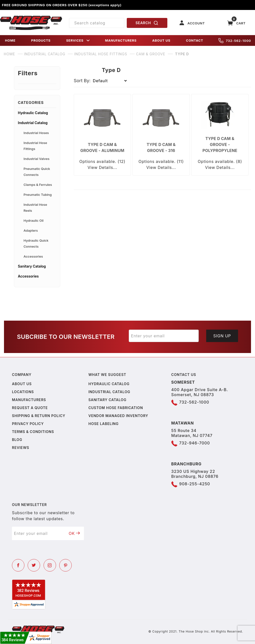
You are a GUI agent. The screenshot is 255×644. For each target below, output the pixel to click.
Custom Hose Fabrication (116, 408)
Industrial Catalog (33, 123)
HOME (10, 40)
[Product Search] (97, 23)
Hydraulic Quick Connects (36, 243)
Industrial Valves (37, 159)
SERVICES (78, 40)
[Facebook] (18, 565)
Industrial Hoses (36, 133)
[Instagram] (50, 565)
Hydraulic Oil (34, 220)
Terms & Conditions (33, 432)
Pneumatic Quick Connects (37, 172)
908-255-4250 (195, 484)
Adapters (31, 230)
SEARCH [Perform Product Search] (147, 23)
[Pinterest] (65, 565)
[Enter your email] (164, 336)
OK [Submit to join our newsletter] (74, 533)
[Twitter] (34, 565)
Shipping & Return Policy (39, 416)
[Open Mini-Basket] (237, 23)
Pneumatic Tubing (38, 195)
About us (22, 384)
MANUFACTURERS (121, 40)
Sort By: (82, 81)
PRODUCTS (41, 40)
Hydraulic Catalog (33, 113)
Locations (23, 392)
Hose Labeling (103, 424)
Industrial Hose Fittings (35, 146)
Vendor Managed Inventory (118, 416)
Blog (17, 440)
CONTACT (195, 40)
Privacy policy (28, 424)
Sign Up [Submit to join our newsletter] (222, 336)
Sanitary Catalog (32, 266)
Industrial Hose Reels (35, 208)
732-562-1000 (235, 41)
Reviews (21, 448)
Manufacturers (29, 400)
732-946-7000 (195, 443)
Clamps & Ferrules (38, 185)
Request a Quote (30, 408)
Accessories (33, 256)
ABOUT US (161, 40)
